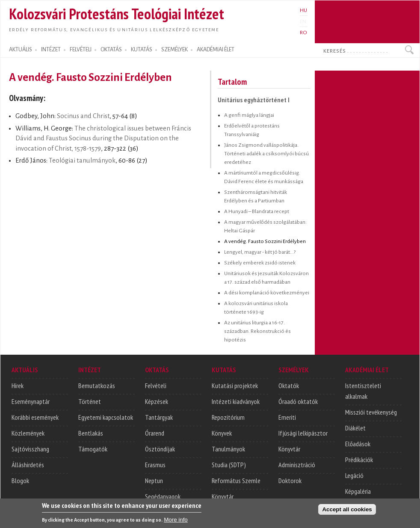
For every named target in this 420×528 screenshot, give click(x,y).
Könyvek (222, 433)
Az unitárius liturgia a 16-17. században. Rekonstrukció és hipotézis (257, 331)
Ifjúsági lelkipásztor (303, 433)
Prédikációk (359, 460)
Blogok (20, 481)
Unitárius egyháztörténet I (254, 100)
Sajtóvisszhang (30, 449)
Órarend (155, 433)
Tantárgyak (159, 417)
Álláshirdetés (28, 465)
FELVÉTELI (81, 50)
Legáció (354, 475)
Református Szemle (236, 481)
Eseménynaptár (31, 401)
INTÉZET (51, 50)
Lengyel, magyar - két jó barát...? (260, 252)
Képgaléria (358, 491)
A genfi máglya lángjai (249, 115)
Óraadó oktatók (298, 401)
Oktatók (289, 386)
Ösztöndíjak (160, 449)
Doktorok (290, 481)
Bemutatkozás (97, 386)
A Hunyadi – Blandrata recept (257, 211)
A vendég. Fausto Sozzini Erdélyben (265, 241)
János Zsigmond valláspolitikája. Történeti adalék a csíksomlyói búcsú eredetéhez (266, 154)
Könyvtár (223, 496)
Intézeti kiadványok (236, 401)
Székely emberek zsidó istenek (260, 263)
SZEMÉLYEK (175, 50)
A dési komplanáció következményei (267, 293)
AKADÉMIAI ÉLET (216, 50)
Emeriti (287, 417)
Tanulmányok (228, 449)
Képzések (157, 401)
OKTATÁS (111, 50)
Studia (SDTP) (229, 465)
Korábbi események (35, 417)
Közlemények (28, 433)
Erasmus (155, 465)
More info (176, 521)
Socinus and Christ (83, 116)
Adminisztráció (297, 465)
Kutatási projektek (235, 386)
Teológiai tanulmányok (82, 160)
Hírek (18, 386)
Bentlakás (91, 433)
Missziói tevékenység (371, 412)
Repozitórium (228, 417)
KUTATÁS (142, 50)
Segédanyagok (163, 496)
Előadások (358, 444)
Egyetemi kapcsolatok (106, 417)
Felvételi (156, 386)
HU (303, 10)
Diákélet (355, 428)
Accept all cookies (347, 511)
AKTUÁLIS (21, 50)
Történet (90, 401)
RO (303, 33)
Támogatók (93, 449)
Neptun (154, 481)
